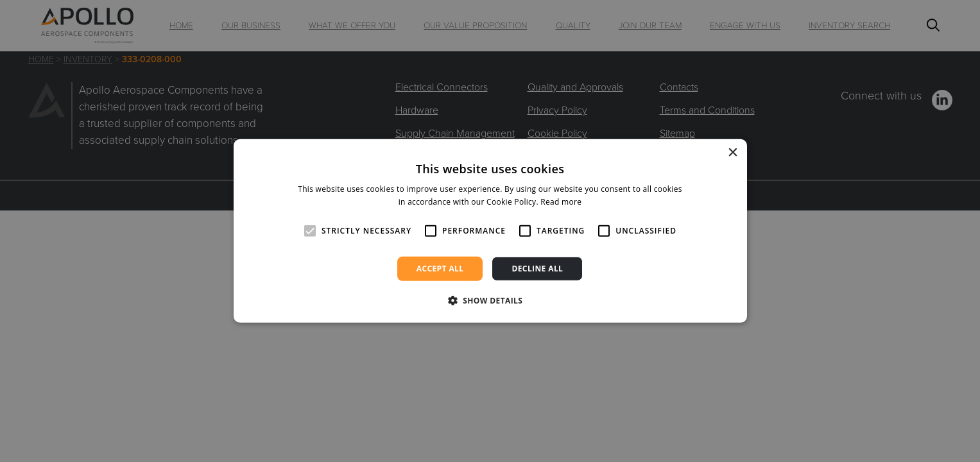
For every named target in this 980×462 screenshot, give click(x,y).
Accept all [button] (440, 269)
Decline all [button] (537, 269)
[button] (490, 300)
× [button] (733, 153)
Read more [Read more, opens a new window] (561, 202)
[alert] (490, 231)
